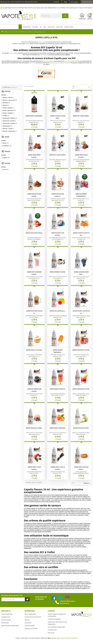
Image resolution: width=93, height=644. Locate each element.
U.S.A (6, 169)
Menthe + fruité (8, 129)
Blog (65, 2)
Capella (6, 158)
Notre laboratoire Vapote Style (56, 627)
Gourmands (8, 126)
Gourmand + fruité (9, 121)
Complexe (7, 146)
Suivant (87, 483)
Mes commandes (6, 620)
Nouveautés (28, 623)
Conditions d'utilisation (54, 619)
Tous (4, 95)
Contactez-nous (87, 2)
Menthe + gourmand (10, 131)
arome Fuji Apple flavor (71, 61)
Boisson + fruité (8, 97)
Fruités (6, 116)
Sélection (27, 620)
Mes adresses (5, 623)
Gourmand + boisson (10, 118)
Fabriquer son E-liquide (31, 628)
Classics (6, 105)
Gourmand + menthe (10, 123)
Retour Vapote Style (7, 614)
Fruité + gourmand (9, 110)
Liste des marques (30, 626)
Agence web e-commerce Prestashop (67, 638)
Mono (6, 143)
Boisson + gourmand (10, 100)
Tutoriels (56, 2)
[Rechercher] (54, 16)
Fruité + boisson (8, 108)
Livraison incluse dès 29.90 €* (33, 617)
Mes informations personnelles (10, 626)
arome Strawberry (48, 61)
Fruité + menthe (9, 113)
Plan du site (51, 633)
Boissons (6, 103)
